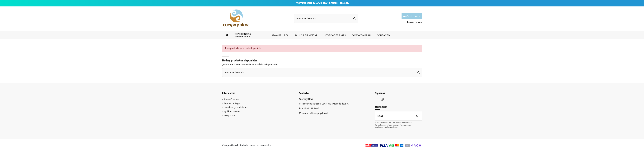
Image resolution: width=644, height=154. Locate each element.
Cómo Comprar (232, 101)
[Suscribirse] (418, 118)
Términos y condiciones (236, 110)
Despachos (230, 118)
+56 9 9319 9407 (310, 111)
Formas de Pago (232, 106)
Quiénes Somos (232, 114)
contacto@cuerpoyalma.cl (315, 115)
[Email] (395, 118)
